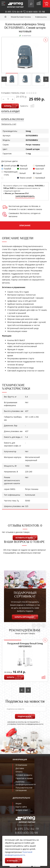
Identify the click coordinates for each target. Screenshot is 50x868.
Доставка (20, 768)
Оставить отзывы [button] (24, 538)
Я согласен (12, 861)
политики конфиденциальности (30, 724)
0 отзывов (5, 93)
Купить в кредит (11, 111)
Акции (18, 803)
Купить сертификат (24, 617)
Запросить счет (9, 124)
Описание (25, 225)
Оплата (19, 772)
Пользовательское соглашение (24, 789)
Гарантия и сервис (24, 778)
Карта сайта (21, 807)
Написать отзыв (18, 93)
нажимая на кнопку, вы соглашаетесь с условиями (24, 723)
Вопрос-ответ (22, 810)
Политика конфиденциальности (26, 783)
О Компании (21, 765)
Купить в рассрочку (13, 119)
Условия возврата (24, 775)
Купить (8, 106)
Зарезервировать (25, 196)
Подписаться (24, 716)
